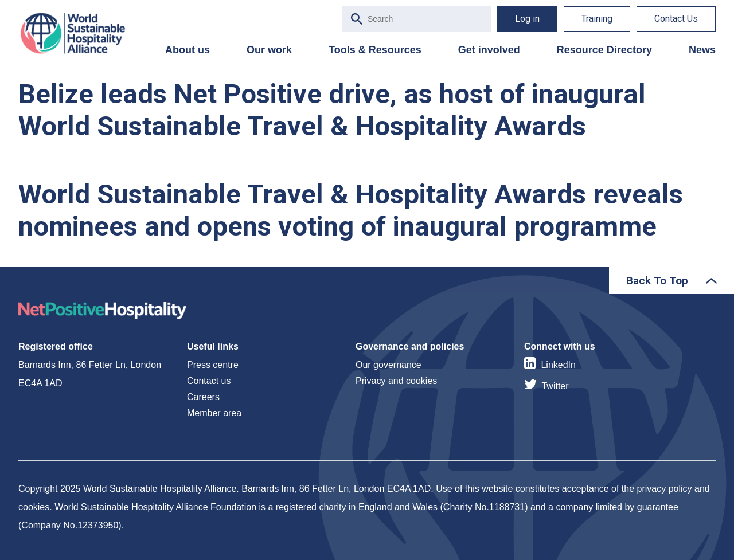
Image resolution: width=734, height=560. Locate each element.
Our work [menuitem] (269, 50)
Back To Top (657, 281)
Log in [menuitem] (527, 19)
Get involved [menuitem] (489, 50)
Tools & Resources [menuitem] (375, 50)
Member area (214, 413)
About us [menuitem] (188, 50)
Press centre (213, 365)
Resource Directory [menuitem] (604, 50)
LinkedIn (558, 365)
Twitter (555, 386)
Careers (203, 397)
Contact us (209, 381)
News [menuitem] (702, 50)
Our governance (389, 365)
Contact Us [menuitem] (676, 19)
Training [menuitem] (597, 19)
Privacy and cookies (396, 381)
